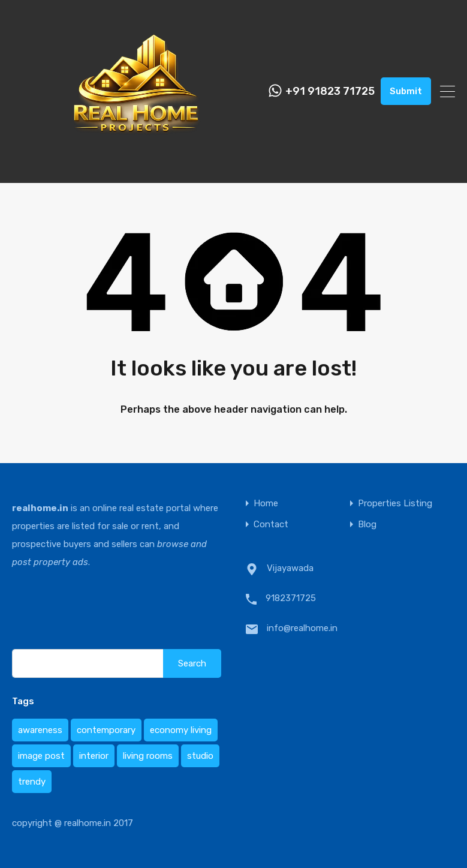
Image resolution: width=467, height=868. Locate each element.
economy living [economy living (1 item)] (181, 730)
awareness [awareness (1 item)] (40, 730)
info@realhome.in (302, 628)
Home (266, 504)
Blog (367, 525)
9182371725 (291, 598)
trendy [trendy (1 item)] (32, 782)
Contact (271, 525)
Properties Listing (395, 504)
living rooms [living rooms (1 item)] (148, 756)
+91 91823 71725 (330, 91)
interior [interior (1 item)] (94, 756)
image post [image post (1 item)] (41, 756)
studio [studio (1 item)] (200, 756)
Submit (406, 91)
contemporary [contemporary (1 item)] (106, 730)
